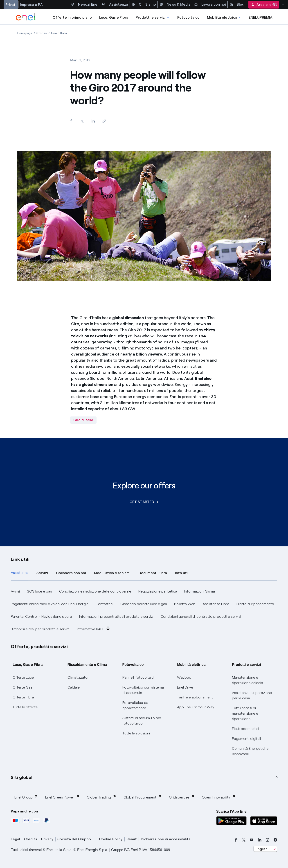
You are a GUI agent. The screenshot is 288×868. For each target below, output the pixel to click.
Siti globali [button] (22, 777)
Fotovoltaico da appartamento (135, 705)
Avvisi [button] (15, 591)
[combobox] (265, 849)
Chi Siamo (144, 4)
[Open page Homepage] (25, 33)
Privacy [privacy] (47, 839)
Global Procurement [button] (143, 797)
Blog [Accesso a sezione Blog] (237, 4)
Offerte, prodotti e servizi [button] (39, 647)
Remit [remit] (132, 839)
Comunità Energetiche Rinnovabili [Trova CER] (250, 751)
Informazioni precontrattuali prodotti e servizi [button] (116, 616)
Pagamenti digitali (246, 739)
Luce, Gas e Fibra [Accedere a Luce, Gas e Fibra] (114, 17)
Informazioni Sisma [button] (200, 591)
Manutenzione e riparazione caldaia (247, 680)
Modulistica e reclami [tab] (112, 573)
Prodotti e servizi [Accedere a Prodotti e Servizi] (153, 17)
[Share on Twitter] (82, 121)
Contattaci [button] (104, 604)
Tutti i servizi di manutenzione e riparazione (245, 713)
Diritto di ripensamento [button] (255, 604)
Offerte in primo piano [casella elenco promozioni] (72, 17)
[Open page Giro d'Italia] (59, 33)
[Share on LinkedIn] (93, 121)
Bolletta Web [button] (185, 604)
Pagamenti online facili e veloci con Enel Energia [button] (50, 604)
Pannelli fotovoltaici (138, 677)
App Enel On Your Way (196, 707)
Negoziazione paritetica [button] (158, 591)
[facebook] (236, 840)
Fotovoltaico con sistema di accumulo (143, 690)
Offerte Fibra (23, 697)
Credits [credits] (31, 839)
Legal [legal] (15, 839)
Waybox (184, 677)
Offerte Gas (22, 687)
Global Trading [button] (102, 797)
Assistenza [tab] (20, 573)
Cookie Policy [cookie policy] (111, 839)
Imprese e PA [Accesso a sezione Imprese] (31, 5)
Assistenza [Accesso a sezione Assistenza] (115, 4)
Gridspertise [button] (182, 797)
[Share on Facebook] (71, 121)
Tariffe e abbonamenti (195, 697)
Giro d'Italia (83, 420)
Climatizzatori (79, 677)
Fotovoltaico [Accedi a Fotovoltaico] (188, 17)
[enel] (26, 17)
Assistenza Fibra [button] (216, 604)
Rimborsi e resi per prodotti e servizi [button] (40, 629)
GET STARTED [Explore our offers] (144, 502)
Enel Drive (185, 687)
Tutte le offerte (25, 707)
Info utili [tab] (182, 573)
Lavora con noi (210, 4)
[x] (244, 840)
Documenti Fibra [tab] (153, 573)
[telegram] (275, 840)
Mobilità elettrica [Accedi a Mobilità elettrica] (224, 17)
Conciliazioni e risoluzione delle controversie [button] (95, 591)
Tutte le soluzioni (136, 733)
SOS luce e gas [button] (39, 591)
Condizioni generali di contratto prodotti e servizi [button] (201, 616)
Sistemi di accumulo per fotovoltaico (142, 721)
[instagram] (268, 840)
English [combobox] (262, 849)
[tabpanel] (144, 610)
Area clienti (264, 5)
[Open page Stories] (42, 33)
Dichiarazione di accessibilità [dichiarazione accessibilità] (166, 839)
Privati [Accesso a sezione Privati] (11, 5)
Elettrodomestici (245, 729)
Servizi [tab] (42, 573)
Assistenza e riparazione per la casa (252, 695)
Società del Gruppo (74, 839)
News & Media (175, 4)
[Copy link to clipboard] (104, 121)
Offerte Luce (23, 677)
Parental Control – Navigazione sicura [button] (41, 616)
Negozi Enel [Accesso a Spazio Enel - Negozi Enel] (85, 4)
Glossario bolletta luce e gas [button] (144, 604)
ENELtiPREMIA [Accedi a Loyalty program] (261, 17)
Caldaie (74, 687)
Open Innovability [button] (219, 797)
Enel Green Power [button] (62, 797)
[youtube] (252, 840)
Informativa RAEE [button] (93, 629)
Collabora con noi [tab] (71, 573)
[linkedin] (260, 840)
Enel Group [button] (26, 797)
